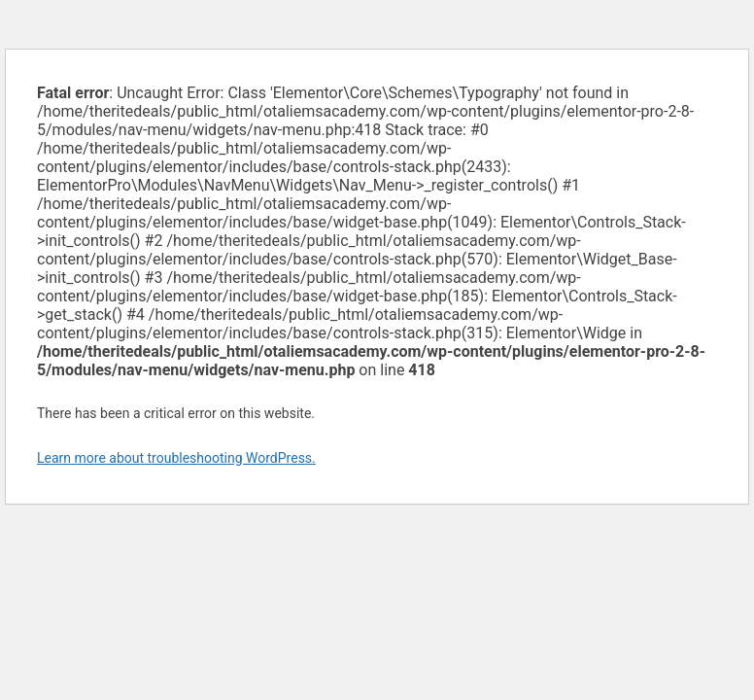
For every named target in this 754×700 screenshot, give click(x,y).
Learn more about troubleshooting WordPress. (176, 458)
